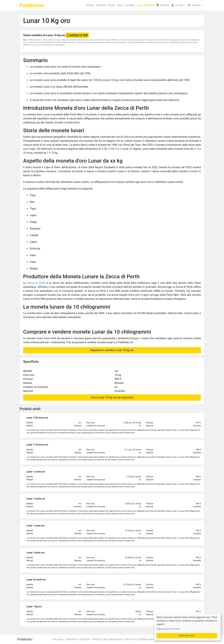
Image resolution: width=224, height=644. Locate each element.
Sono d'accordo (187, 636)
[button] (178, 5)
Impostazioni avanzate (168, 629)
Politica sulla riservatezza (107, 639)
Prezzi (112, 5)
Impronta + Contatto (78, 639)
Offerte (90, 5)
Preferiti (163, 5)
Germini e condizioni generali (142, 639)
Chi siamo (58, 639)
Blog (120, 5)
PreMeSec (32, 5)
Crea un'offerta (146, 5)
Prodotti (101, 5)
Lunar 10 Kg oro (47, 21)
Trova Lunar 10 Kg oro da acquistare (112, 397)
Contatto (130, 5)
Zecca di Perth (36, 283)
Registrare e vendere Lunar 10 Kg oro (112, 350)
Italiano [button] (195, 5)
